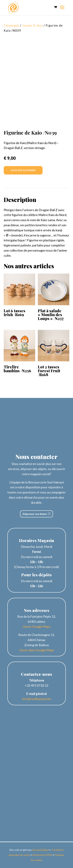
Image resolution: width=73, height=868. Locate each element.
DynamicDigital (41, 850)
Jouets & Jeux (33, 26)
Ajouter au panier (23, 170)
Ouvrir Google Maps (37, 626)
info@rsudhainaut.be (37, 699)
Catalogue (12, 26)
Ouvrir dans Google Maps (37, 650)
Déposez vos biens (35, 514)
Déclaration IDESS (42, 855)
